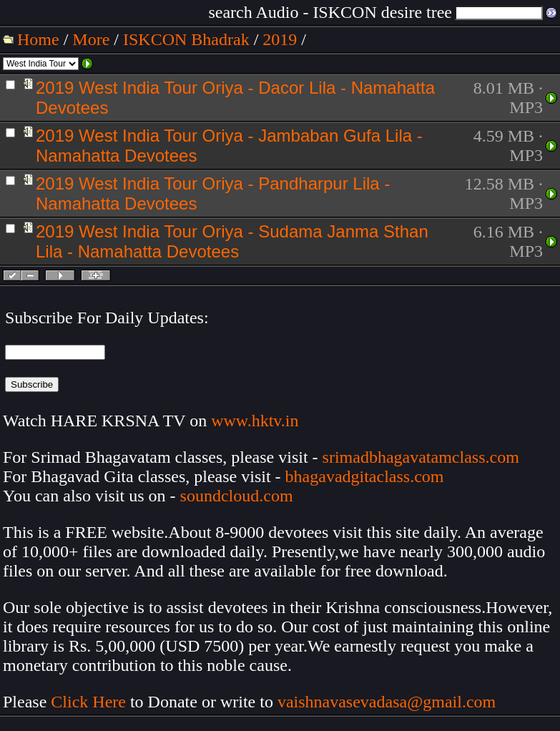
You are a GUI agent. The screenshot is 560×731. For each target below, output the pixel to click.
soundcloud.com (237, 496)
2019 (280, 39)
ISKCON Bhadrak (186, 39)
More (91, 39)
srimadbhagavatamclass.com (421, 457)
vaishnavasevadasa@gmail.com (389, 702)
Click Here (88, 702)
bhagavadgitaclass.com (365, 476)
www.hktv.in (255, 421)
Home (38, 39)
